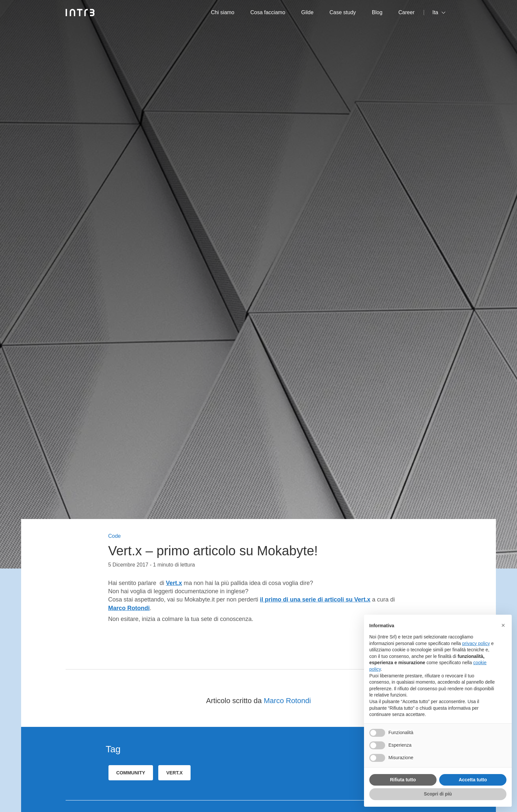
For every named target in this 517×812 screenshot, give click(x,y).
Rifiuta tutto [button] (403, 780)
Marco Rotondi (287, 701)
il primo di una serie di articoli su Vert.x (315, 600)
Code (114, 536)
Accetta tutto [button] (473, 780)
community (131, 773)
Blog (377, 12)
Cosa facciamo (268, 12)
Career (406, 12)
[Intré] (80, 13)
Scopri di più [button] (438, 794)
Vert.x (174, 583)
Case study (343, 12)
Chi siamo (223, 12)
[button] (503, 625)
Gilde (307, 12)
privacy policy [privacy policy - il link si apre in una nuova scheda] (476, 643)
